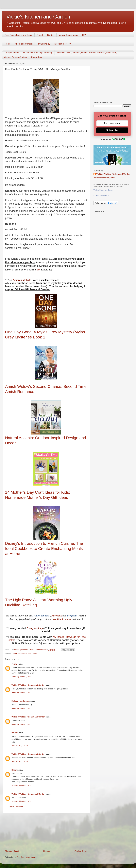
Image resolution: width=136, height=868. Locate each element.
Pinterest (45, 616)
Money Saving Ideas (68, 35)
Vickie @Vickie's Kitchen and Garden (28, 685)
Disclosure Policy (62, 44)
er (39, 616)
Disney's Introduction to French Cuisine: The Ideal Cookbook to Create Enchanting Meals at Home (44, 549)
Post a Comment (16, 807)
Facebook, (57, 616)
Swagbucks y (34, 628)
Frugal (40, 35)
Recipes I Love (12, 53)
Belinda (15, 733)
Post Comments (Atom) (27, 857)
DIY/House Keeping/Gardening (38, 53)
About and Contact (24, 44)
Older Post (81, 851)
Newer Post (12, 851)
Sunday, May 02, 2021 (21, 745)
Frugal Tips (36, 57)
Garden (51, 35)
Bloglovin (72, 616)
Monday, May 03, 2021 (21, 785)
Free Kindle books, (61, 619)
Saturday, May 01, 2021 (22, 677)
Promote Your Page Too (102, 195)
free (38, 270)
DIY (84, 35)
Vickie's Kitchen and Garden (38, 17)
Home (8, 44)
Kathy (14, 770)
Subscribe (112, 130)
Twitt (35, 616)
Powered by (112, 139)
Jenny (14, 664)
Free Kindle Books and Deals (19, 35)
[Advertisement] (46, 831)
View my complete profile (104, 178)
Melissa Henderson (20, 701)
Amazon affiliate (22, 280)
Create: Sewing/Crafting (16, 57)
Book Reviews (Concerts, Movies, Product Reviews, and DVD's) (87, 53)
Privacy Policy (43, 44)
